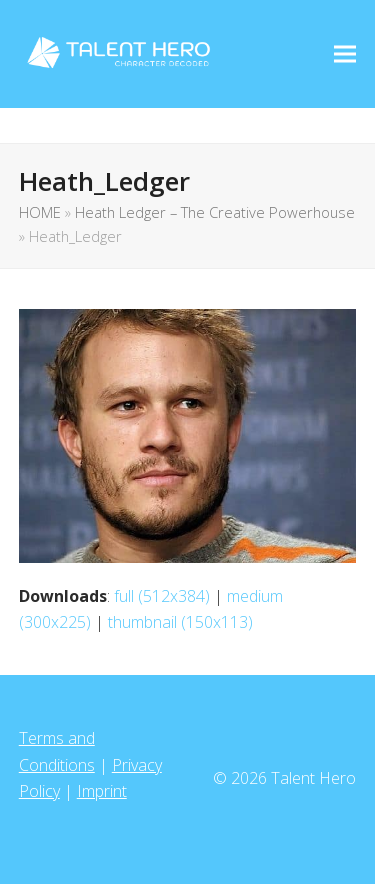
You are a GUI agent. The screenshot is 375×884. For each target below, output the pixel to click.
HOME (40, 212)
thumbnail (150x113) (180, 622)
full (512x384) (162, 596)
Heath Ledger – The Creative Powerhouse (215, 212)
